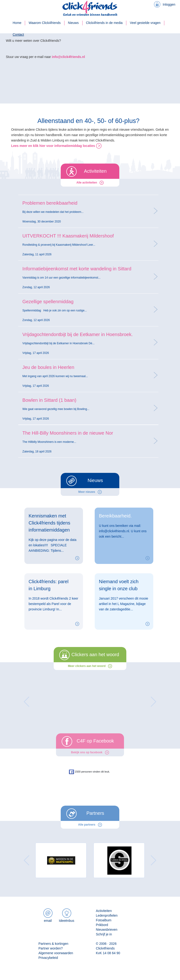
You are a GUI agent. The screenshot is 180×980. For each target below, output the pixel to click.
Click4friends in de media (104, 23)
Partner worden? (51, 948)
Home (17, 23)
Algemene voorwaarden (56, 953)
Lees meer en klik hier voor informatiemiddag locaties (53, 146)
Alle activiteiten (87, 183)
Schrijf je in (104, 934)
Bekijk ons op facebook (87, 752)
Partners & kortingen (53, 944)
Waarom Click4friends (45, 23)
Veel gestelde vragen (145, 23)
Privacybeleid (48, 958)
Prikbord (102, 925)
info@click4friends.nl (68, 57)
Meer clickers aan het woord (87, 666)
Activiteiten (104, 911)
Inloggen (169, 4)
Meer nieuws (87, 492)
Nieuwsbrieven (107, 930)
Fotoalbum (104, 920)
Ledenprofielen (107, 915)
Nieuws (73, 23)
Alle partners (87, 825)
